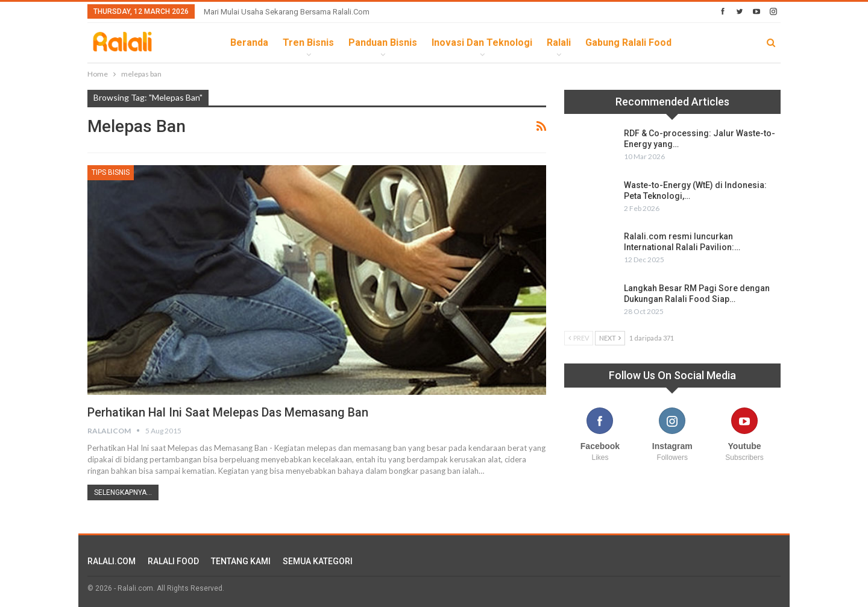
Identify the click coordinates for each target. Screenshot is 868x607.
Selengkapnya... (123, 492)
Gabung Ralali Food (628, 42)
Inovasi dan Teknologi (482, 42)
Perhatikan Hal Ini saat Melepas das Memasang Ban (229, 412)
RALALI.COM (112, 561)
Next (610, 338)
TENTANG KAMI (241, 561)
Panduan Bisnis (383, 42)
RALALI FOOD (173, 561)
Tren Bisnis (308, 42)
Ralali (559, 42)
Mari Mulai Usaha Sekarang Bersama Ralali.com (287, 12)
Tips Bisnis (111, 172)
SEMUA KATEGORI (318, 561)
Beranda (249, 42)
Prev (579, 338)
